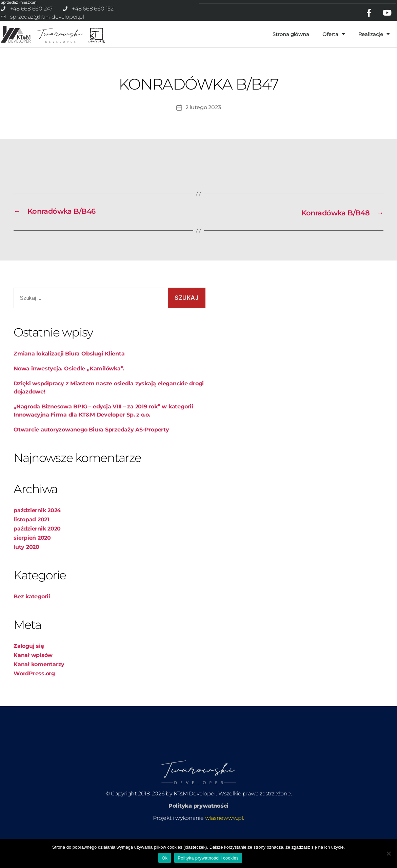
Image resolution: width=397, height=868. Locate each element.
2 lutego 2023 (203, 102)
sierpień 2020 (32, 531)
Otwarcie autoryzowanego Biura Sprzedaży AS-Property (91, 422)
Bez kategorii (32, 589)
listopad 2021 (31, 512)
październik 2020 (37, 522)
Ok (165, 858)
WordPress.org (34, 666)
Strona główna (291, 29)
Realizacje (374, 29)
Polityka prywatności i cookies (208, 858)
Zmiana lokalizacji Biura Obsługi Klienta (69, 346)
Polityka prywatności (198, 799)
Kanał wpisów (33, 648)
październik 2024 (37, 503)
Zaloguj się (29, 639)
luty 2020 (26, 540)
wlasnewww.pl (224, 811)
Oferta (333, 29)
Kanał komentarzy (39, 657)
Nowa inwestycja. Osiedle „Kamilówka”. (69, 361)
